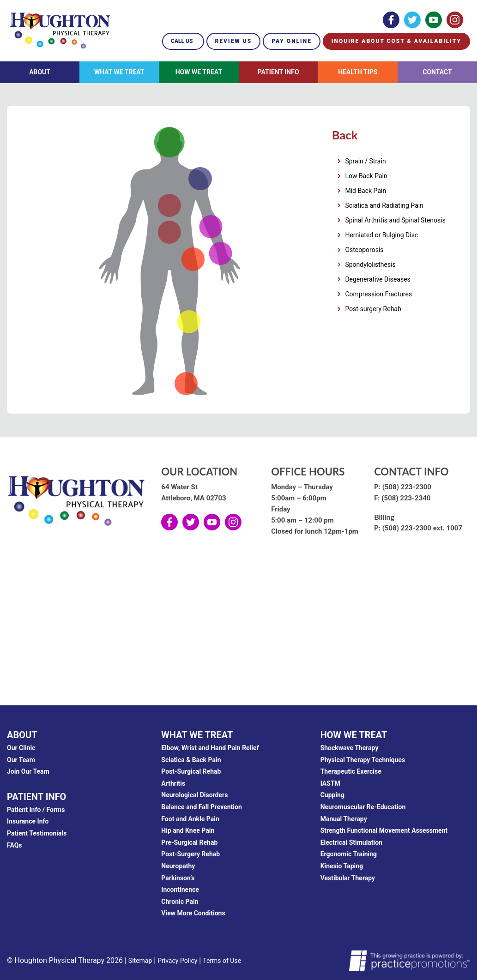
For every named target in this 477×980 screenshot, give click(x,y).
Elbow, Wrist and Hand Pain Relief (210, 748)
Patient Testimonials (37, 833)
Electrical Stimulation (351, 842)
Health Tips (358, 72)
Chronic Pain (180, 902)
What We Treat (119, 72)
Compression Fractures (378, 295)
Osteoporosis (364, 251)
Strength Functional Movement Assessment (384, 830)
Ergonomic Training (349, 854)
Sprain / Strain (365, 162)
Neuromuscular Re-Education (363, 807)
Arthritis (173, 783)
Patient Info (278, 72)
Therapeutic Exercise (351, 771)
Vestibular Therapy (348, 878)
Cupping (332, 795)
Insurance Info (28, 821)
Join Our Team (28, 771)
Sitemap (140, 961)
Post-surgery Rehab (373, 310)
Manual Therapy (344, 819)
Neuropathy (178, 866)
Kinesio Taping (342, 866)
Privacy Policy (177, 961)
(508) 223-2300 (407, 487)
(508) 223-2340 (406, 498)
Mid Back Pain (365, 192)
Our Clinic (21, 748)
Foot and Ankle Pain (190, 819)
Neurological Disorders (194, 795)
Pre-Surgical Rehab (189, 842)
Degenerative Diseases (377, 281)
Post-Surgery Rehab (190, 854)
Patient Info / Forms (36, 810)
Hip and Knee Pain (188, 830)
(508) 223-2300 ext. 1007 (422, 528)
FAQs (15, 845)
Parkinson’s (178, 878)
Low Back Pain (366, 177)
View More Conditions (193, 913)
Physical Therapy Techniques (363, 760)
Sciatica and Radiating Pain (384, 207)
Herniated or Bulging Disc (381, 236)
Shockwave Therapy (350, 748)
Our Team (21, 760)
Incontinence (180, 890)
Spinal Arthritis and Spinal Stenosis (395, 222)
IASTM (330, 783)
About (40, 72)
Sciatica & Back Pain (191, 760)
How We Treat (199, 72)
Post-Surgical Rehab (191, 771)
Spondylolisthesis (370, 266)
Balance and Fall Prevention (201, 807)
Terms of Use (222, 961)
